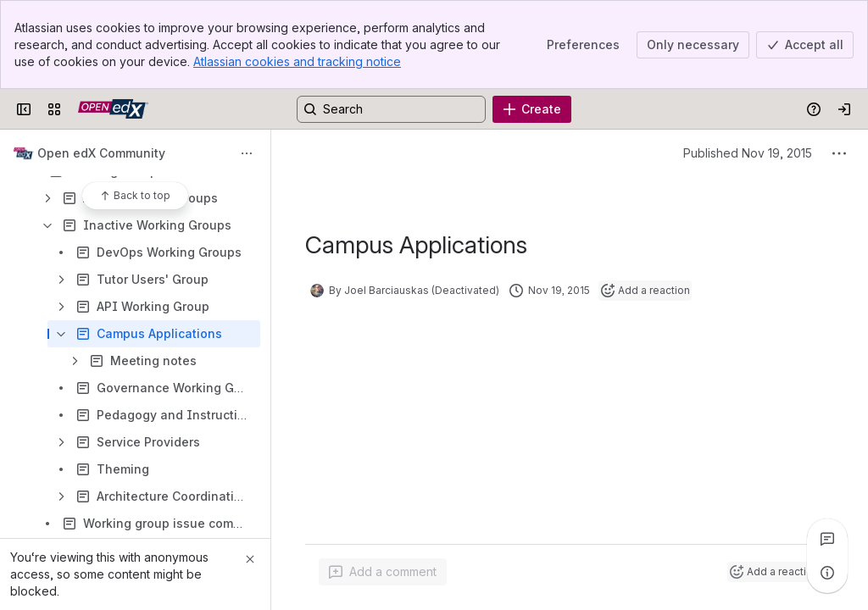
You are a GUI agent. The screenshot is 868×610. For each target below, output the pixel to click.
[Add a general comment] (383, 572)
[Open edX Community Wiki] (113, 109)
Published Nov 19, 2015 (748, 153)
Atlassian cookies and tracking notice (297, 61)
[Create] (532, 109)
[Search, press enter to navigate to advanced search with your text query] (391, 109)
